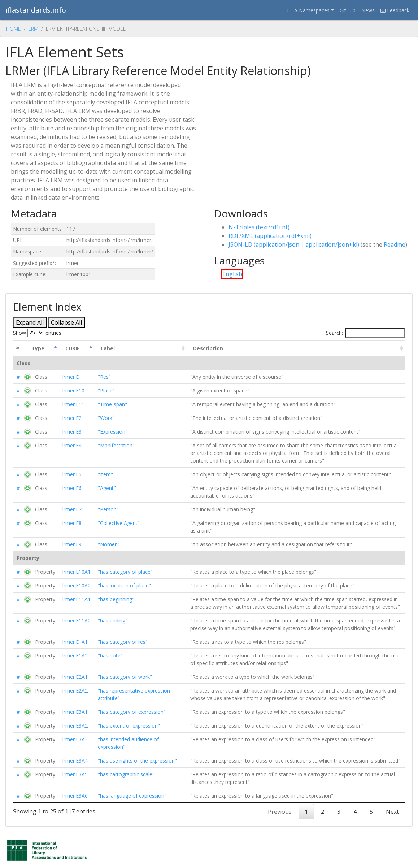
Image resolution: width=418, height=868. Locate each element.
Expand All (30, 322)
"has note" (110, 656)
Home (14, 29)
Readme (395, 244)
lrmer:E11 (73, 404)
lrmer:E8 (72, 523)
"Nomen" (109, 544)
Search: (365, 333)
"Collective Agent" (119, 523)
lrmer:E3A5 (75, 774)
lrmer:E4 (72, 445)
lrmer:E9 (72, 544)
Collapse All (66, 322)
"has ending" (113, 620)
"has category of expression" (132, 712)
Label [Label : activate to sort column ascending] (108, 348)
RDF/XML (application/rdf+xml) (270, 236)
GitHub (348, 10)
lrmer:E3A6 (75, 796)
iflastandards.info (36, 10)
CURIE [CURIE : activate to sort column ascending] (73, 348)
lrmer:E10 (73, 390)
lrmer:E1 (72, 377)
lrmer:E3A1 (75, 712)
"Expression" (113, 432)
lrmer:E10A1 (77, 572)
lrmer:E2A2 (75, 691)
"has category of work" (125, 677)
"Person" (108, 509)
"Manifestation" (116, 445)
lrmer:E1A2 (75, 656)
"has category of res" (123, 642)
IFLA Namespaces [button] (308, 10)
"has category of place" (125, 572)
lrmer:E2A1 (75, 677)
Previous (280, 812)
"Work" (106, 418)
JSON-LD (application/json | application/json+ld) (294, 244)
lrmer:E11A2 (77, 620)
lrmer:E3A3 (75, 739)
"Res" (104, 377)
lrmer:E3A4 (75, 761)
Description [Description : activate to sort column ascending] (208, 348)
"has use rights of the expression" (137, 761)
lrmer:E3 (72, 432)
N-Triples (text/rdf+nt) (259, 227)
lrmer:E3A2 (75, 726)
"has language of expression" (132, 796)
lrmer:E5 (72, 474)
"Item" (105, 474)
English (232, 274)
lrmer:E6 (72, 488)
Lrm (33, 29)
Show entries (37, 333)
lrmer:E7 (72, 509)
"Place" (106, 390)
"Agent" (107, 488)
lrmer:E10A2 (77, 585)
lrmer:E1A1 (75, 642)
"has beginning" (116, 599)
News (368, 10)
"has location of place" (124, 585)
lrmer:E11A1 (77, 599)
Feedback (395, 10)
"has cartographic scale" (126, 774)
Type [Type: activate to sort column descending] (38, 348)
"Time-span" (112, 404)
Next (392, 812)
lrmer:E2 (72, 418)
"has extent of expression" (129, 726)
